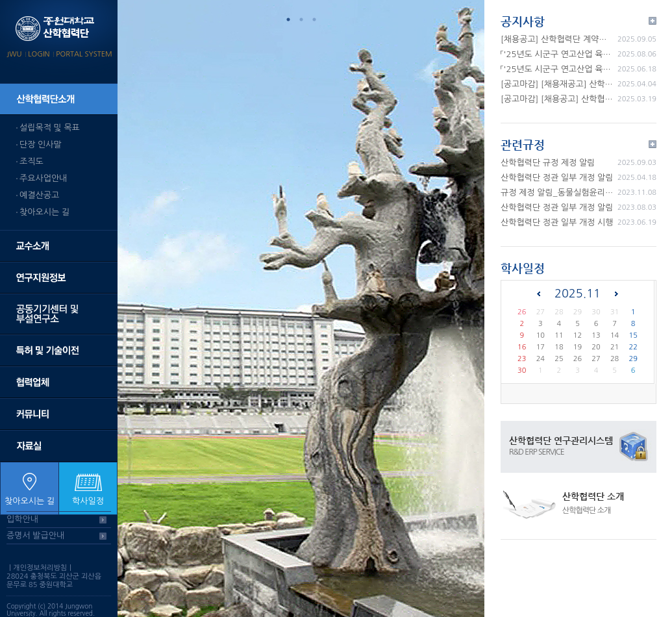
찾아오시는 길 (44, 212)
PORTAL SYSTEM (84, 54)
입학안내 (22, 519)
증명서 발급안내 (35, 535)
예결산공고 (39, 195)
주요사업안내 (43, 178)
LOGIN (39, 54)
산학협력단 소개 (593, 496)
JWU (14, 54)
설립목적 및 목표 (50, 128)
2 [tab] (301, 19)
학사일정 (88, 501)
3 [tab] (314, 19)
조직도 (31, 161)
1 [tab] (288, 19)
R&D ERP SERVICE (537, 452)
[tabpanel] (301, 308)
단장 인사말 (41, 145)
